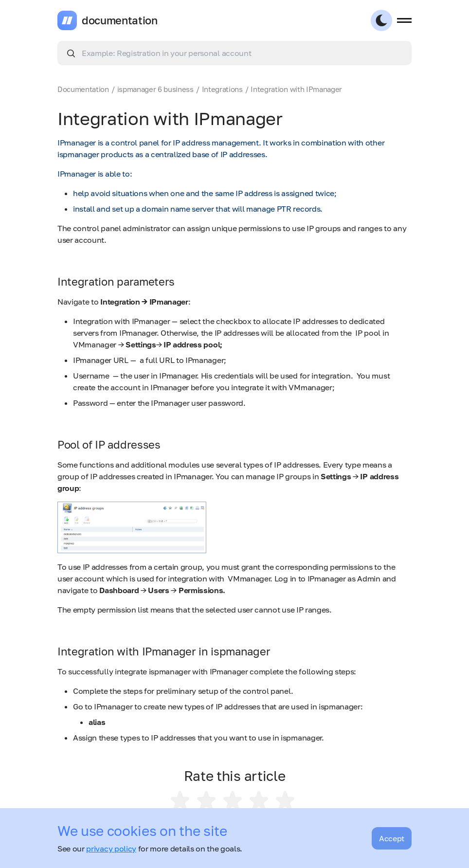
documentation (120, 20)
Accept (392, 838)
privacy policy (111, 849)
